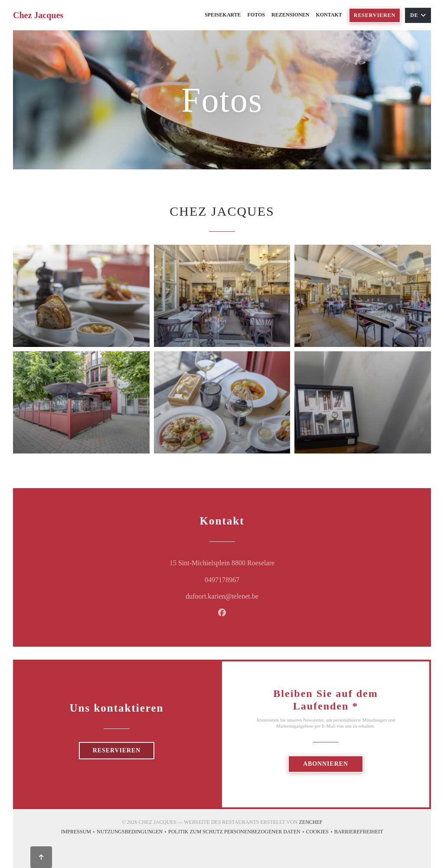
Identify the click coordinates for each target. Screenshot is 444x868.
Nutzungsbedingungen (132, 833)
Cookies (320, 833)
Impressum (79, 833)
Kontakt (329, 15)
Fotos (256, 15)
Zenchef (311, 822)
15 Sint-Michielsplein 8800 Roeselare (260, 562)
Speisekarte (223, 15)
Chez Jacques (38, 15)
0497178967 (222, 580)
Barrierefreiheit (359, 833)
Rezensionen (290, 15)
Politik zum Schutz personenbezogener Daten (237, 833)
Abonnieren (326, 764)
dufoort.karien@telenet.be (222, 596)
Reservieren (375, 15)
